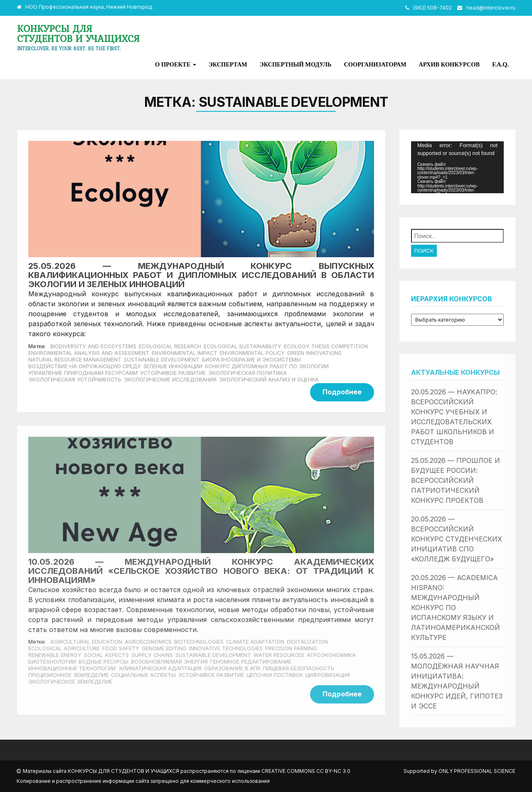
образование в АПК (232, 668)
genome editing (164, 648)
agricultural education (86, 642)
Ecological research (170, 346)
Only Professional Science (477, 771)
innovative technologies (226, 648)
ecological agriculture (64, 648)
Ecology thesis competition (326, 346)
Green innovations (314, 353)
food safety (121, 648)
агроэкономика (331, 655)
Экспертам (228, 64)
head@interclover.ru (491, 8)
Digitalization (307, 642)
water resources (279, 655)
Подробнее (342, 392)
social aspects (106, 655)
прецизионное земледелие (68, 675)
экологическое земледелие (70, 682)
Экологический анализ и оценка (269, 380)
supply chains (152, 655)
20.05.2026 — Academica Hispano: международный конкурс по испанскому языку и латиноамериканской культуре (456, 608)
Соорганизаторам (375, 64)
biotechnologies (199, 642)
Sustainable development (162, 360)
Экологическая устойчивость (75, 380)
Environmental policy (252, 353)
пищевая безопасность (299, 668)
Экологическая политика (248, 373)
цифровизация (328, 675)
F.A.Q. (500, 64)
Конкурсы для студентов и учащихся (78, 33)
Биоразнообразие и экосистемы (251, 360)
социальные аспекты (143, 675)
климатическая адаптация (160, 668)
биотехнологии (52, 662)
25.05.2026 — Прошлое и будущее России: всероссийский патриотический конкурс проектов (456, 480)
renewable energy (55, 655)
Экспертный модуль (296, 64)
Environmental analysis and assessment (89, 353)
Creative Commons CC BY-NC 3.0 (306, 771)
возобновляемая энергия (169, 662)
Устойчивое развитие (173, 373)
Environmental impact (185, 353)
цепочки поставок (275, 675)
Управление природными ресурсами (83, 373)
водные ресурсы (103, 662)
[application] (457, 167)
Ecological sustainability (243, 346)
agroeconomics (148, 642)
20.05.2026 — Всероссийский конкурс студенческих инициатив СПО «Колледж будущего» (457, 539)
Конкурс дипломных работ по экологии (267, 366)
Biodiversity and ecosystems (93, 346)
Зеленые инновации (173, 366)
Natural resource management (75, 360)
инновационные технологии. (73, 668)
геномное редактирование (251, 662)
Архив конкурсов (449, 64)
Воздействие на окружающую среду (84, 366)
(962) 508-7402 (432, 8)
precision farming (291, 648)
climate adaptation (255, 642)
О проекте (176, 64)
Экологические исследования (170, 380)
